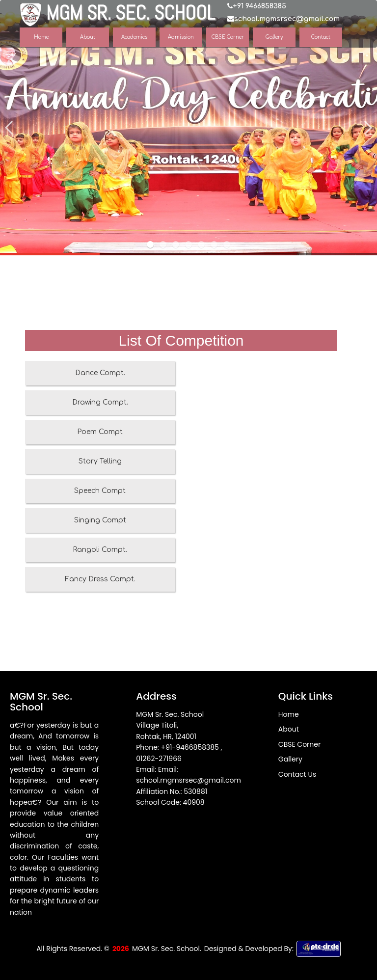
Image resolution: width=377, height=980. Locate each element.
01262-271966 (159, 759)
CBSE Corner (299, 744)
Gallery (290, 759)
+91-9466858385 (191, 747)
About (289, 729)
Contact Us (297, 774)
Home (289, 714)
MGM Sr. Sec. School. (167, 949)
